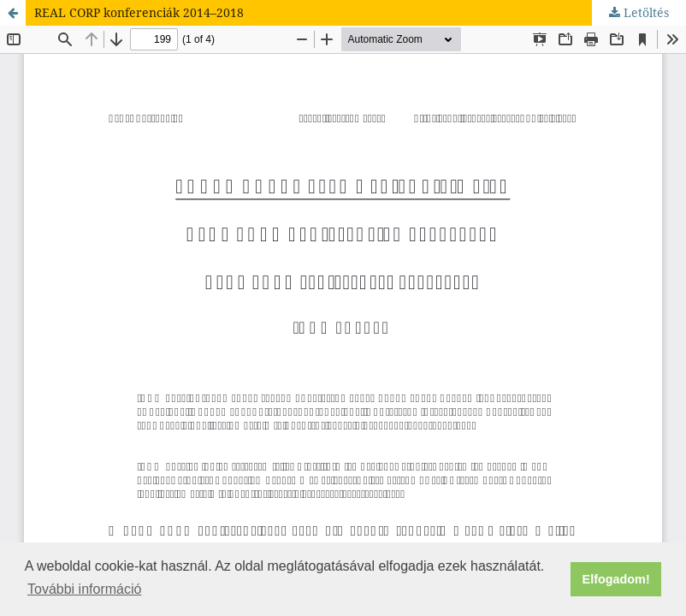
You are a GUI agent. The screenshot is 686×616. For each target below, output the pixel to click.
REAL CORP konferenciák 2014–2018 (139, 12)
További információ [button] (84, 589)
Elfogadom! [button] (616, 579)
